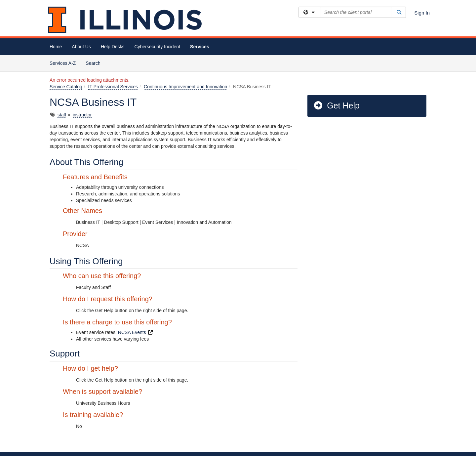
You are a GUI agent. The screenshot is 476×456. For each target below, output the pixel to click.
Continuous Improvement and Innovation (185, 87)
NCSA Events (136, 332)
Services (200, 47)
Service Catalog (66, 87)
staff (62, 115)
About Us (81, 47)
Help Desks (113, 47)
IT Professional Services (113, 87)
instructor (82, 115)
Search (95, 63)
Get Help (336, 105)
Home (56, 47)
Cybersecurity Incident (158, 47)
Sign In (422, 13)
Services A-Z (63, 63)
